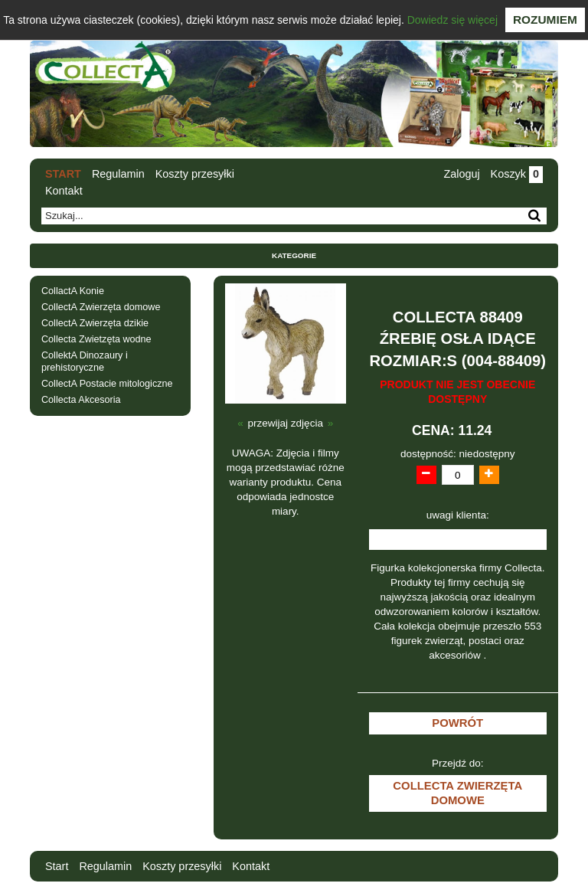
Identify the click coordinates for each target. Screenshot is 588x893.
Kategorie (294, 255)
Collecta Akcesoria (81, 400)
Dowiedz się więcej (452, 20)
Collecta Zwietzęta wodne (96, 339)
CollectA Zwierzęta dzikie (95, 323)
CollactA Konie (73, 291)
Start (63, 174)
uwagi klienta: (458, 515)
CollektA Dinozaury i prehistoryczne (85, 361)
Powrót (457, 723)
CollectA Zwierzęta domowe (101, 307)
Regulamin (118, 174)
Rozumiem (545, 20)
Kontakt (64, 191)
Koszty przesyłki (195, 174)
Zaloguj (461, 174)
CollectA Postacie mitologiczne (107, 384)
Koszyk (517, 174)
